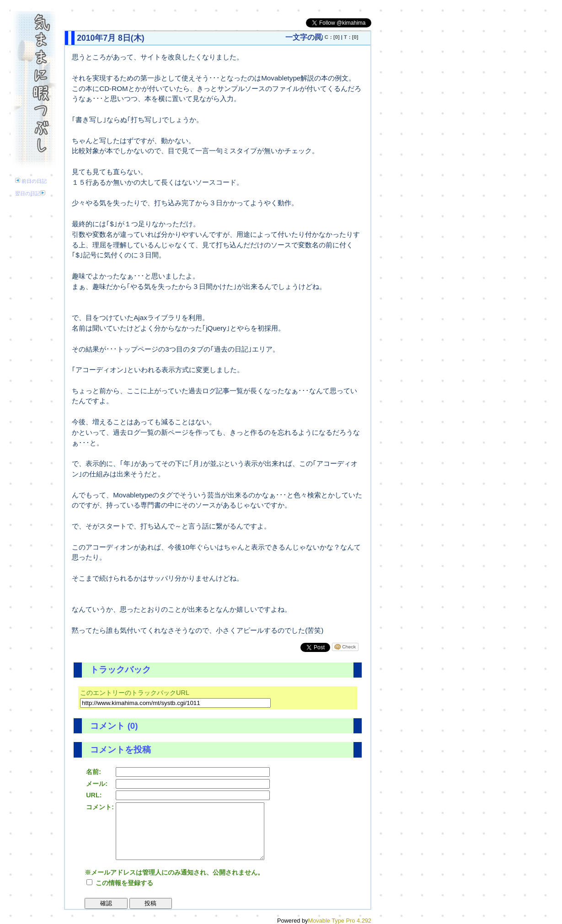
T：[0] (351, 37)
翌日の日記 (30, 193)
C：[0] (332, 37)
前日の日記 (31, 181)
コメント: (100, 807)
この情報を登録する (120, 883)
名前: (94, 772)
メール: (97, 784)
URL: (94, 795)
